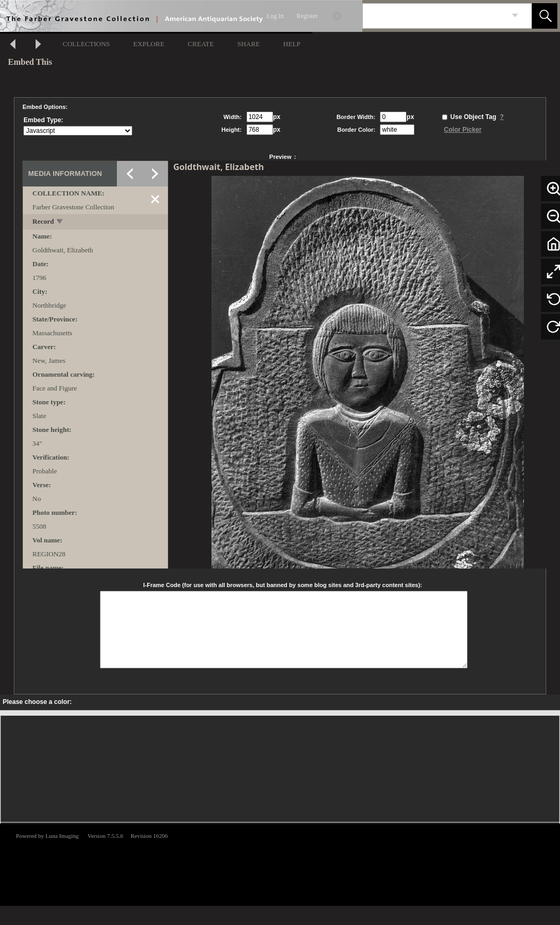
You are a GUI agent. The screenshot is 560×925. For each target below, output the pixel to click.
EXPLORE (149, 44)
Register (307, 16)
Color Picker (463, 130)
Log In (275, 16)
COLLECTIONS (86, 44)
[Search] (435, 16)
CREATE (201, 44)
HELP (292, 44)
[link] (515, 16)
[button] (545, 16)
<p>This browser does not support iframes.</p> (280, 864)
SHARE (248, 44)
